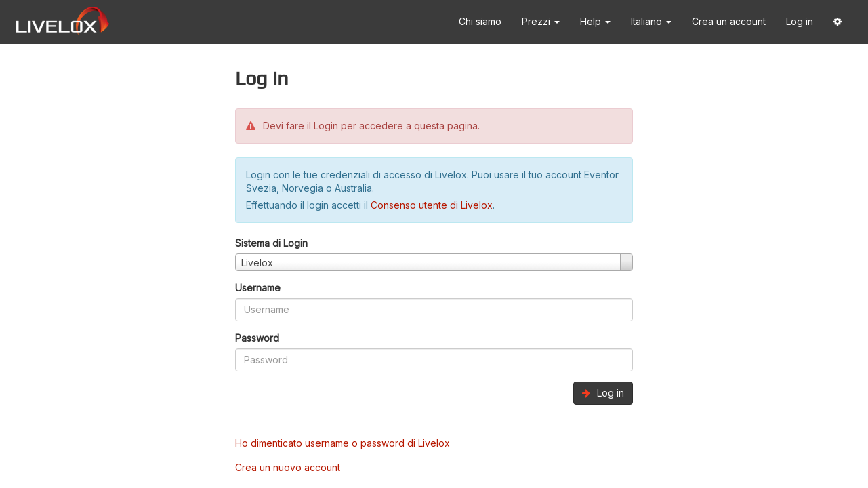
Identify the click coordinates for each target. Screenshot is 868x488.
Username (258, 288)
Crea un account (729, 21)
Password (257, 338)
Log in (800, 21)
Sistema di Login (271, 243)
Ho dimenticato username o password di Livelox (343, 443)
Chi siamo (480, 21)
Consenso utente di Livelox (432, 205)
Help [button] (595, 21)
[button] (838, 22)
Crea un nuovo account (288, 467)
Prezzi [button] (541, 21)
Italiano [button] (651, 21)
